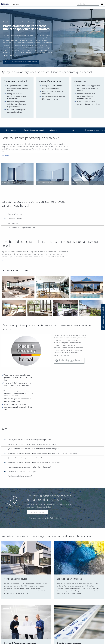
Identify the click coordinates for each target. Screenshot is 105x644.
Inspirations (52, 130)
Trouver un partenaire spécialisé (94, 130)
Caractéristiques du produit (33, 130)
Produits (6, 22)
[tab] (52, 214)
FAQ (73, 130)
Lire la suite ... (6, 156)
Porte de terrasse (15, 22)
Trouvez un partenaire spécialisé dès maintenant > (46, 518)
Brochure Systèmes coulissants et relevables (69, 362)
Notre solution (12, 130)
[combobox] (88, 4)
